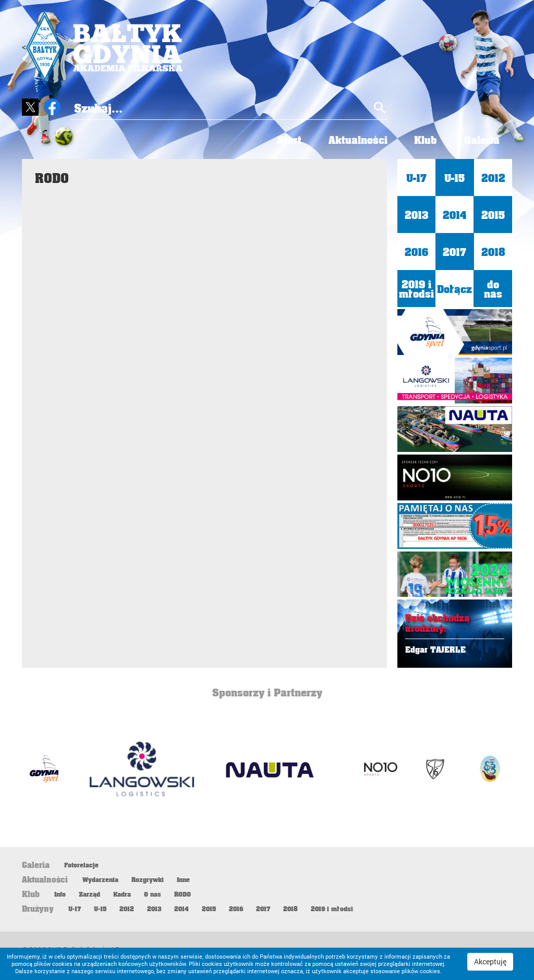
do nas (493, 289)
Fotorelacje (81, 865)
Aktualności (352, 140)
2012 (493, 178)
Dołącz (454, 289)
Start (281, 140)
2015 (493, 215)
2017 (454, 252)
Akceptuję (490, 961)
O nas (153, 895)
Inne (183, 880)
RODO (183, 895)
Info (60, 895)
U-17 (416, 178)
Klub (422, 140)
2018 (493, 252)
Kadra (122, 895)
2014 (455, 215)
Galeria (481, 140)
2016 (416, 252)
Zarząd (89, 895)
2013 (416, 215)
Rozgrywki (148, 880)
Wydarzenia (100, 880)
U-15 (454, 178)
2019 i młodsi (416, 289)
